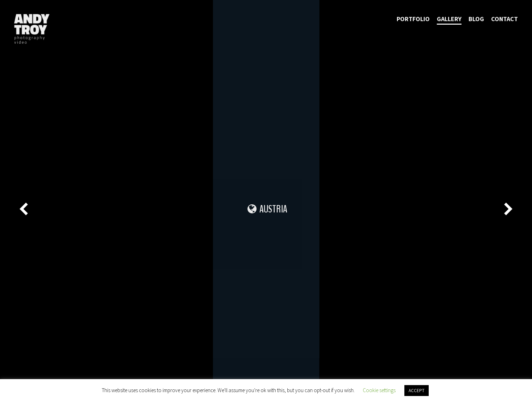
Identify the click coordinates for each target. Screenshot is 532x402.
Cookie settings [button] (379, 390)
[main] (266, 201)
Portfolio (413, 19)
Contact (505, 19)
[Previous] (25, 209)
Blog (476, 19)
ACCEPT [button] (417, 391)
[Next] (507, 209)
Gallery (449, 19)
